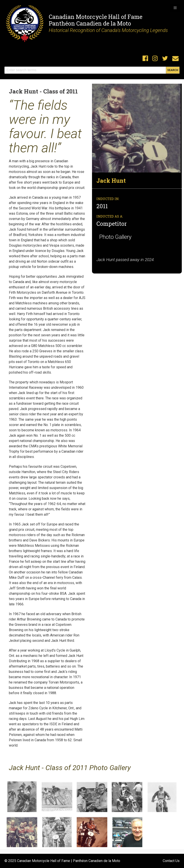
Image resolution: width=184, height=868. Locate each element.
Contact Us (171, 861)
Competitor (112, 224)
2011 (103, 206)
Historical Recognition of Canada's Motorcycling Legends (108, 30)
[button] (175, 8)
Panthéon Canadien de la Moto (90, 23)
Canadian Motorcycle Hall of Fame (96, 17)
